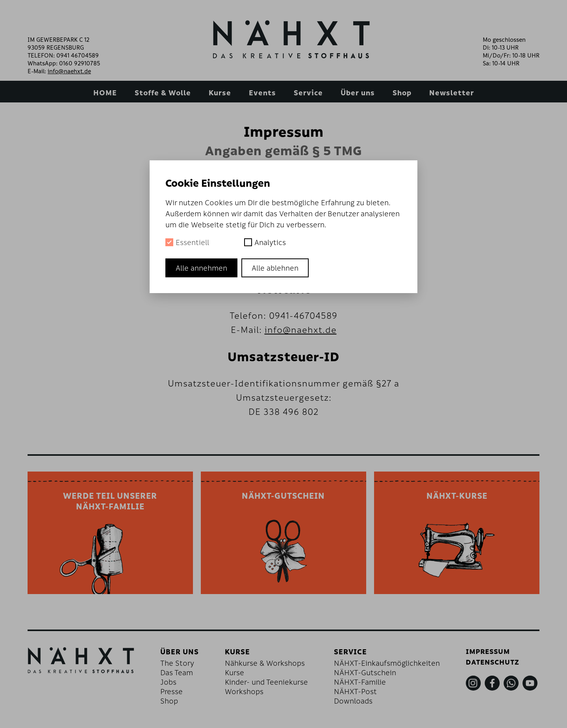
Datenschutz (491, 666)
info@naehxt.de (69, 71)
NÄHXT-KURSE (457, 497)
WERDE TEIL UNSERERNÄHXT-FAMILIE (110, 503)
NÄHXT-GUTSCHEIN (283, 497)
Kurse (220, 93)
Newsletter (452, 93)
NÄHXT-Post (356, 694)
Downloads (354, 704)
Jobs (176, 685)
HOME (105, 93)
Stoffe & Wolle (163, 93)
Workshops (248, 694)
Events (262, 93)
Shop (402, 93)
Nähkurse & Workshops (269, 666)
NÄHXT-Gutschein (365, 675)
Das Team (184, 675)
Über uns (358, 93)
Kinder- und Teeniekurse (271, 685)
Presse (179, 694)
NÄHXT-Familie (360, 685)
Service (308, 93)
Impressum (486, 654)
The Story (185, 666)
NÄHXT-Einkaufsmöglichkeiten (387, 666)
